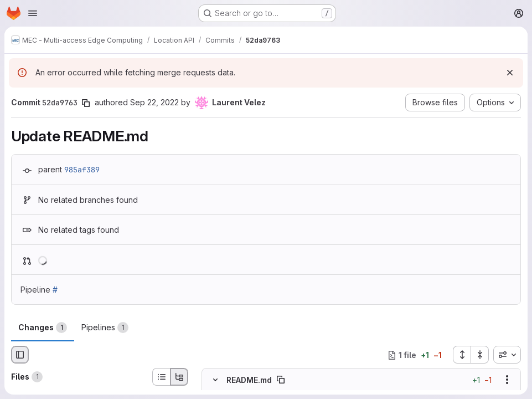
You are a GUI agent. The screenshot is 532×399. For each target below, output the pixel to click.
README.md (249, 380)
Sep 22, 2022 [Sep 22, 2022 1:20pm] (154, 102)
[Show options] (507, 380)
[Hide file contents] (215, 380)
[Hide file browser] (20, 355)
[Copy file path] (281, 380)
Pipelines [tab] (105, 328)
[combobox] (507, 355)
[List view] (161, 377)
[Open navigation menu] (33, 13)
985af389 (82, 170)
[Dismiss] (510, 73)
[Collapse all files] (480, 355)
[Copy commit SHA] (86, 103)
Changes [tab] (43, 328)
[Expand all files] (462, 355)
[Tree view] (179, 377)
